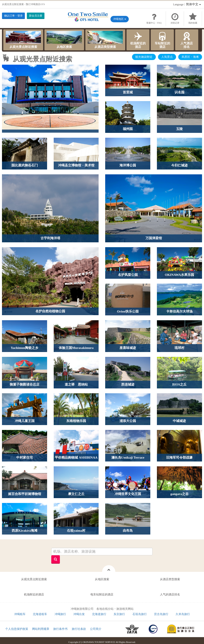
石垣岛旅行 (140, 614)
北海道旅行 (99, 614)
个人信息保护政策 (17, 629)
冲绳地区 (120, 19)
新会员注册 (36, 16)
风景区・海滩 (190, 57)
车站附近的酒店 (162, 40)
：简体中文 (187, 4)
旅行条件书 (60, 629)
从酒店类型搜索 (105, 40)
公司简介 (96, 629)
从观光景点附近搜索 (23, 40)
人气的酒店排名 (170, 594)
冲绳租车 (20, 614)
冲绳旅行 (60, 614)
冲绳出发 (79, 614)
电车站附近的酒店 (102, 594)
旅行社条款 (79, 629)
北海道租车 (40, 614)
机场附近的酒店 (138, 40)
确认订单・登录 (13, 16)
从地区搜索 (64, 40)
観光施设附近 (144, 57)
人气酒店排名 (187, 40)
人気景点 (167, 57)
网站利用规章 (41, 629)
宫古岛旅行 (161, 614)
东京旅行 (119, 614)
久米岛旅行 (183, 614)
